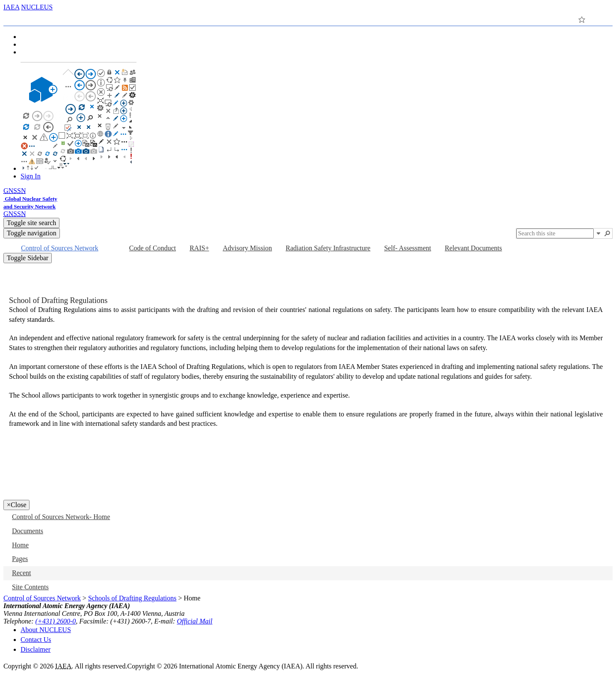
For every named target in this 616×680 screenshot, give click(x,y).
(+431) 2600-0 (56, 621)
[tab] (19, 18)
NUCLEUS (37, 7)
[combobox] (555, 233)
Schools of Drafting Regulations (132, 598)
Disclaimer (36, 649)
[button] (598, 233)
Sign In (31, 176)
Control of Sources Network (42, 598)
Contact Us (36, 640)
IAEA (11, 7)
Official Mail (194, 621)
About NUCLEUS (46, 630)
